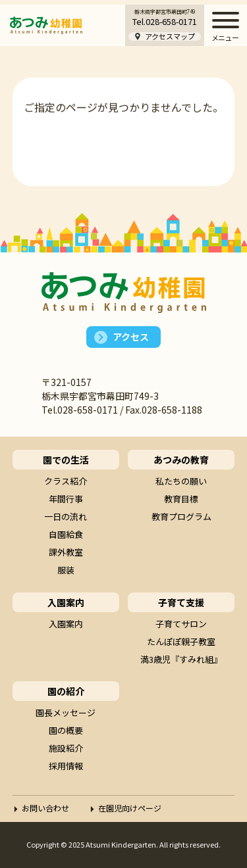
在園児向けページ (130, 808)
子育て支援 (181, 602)
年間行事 (66, 499)
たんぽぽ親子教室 (181, 641)
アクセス (131, 337)
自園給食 (66, 534)
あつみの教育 (181, 460)
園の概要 (66, 730)
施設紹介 (66, 748)
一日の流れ (66, 517)
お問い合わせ (45, 808)
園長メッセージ (66, 712)
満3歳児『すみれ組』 (181, 659)
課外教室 (66, 552)
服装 (66, 570)
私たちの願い (181, 481)
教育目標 (181, 499)
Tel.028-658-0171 (165, 21)
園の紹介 (66, 691)
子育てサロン (181, 624)
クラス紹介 (66, 481)
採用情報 (66, 766)
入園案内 (66, 602)
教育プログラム (181, 517)
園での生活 (66, 460)
